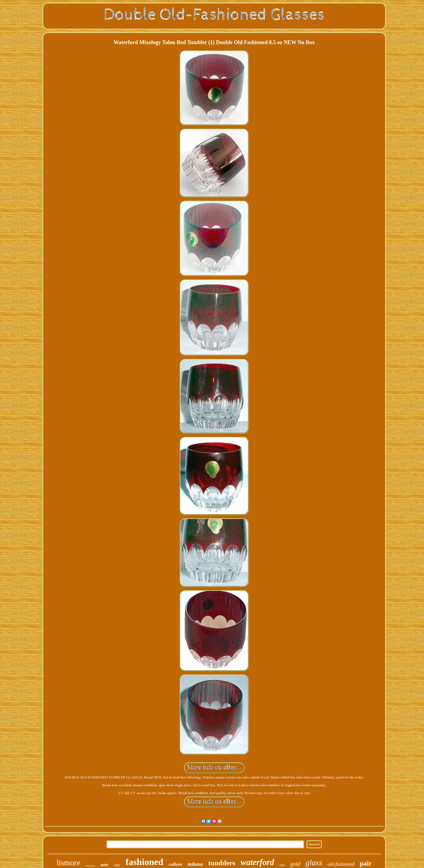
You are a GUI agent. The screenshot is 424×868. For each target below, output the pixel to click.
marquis (90, 866)
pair (366, 863)
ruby (117, 865)
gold (295, 864)
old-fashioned (341, 864)
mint (104, 865)
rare (282, 865)
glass (314, 862)
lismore (68, 863)
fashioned (144, 862)
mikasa (195, 864)
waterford (257, 862)
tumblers (222, 863)
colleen (175, 864)
